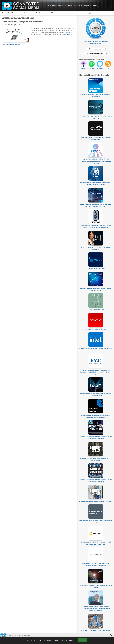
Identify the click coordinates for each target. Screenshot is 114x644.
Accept (83, 640)
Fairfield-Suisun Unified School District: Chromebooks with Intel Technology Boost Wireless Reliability (96, 609)
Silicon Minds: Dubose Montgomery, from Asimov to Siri (22, 22)
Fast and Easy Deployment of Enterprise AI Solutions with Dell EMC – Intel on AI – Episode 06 (96, 372)
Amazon (100, 68)
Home (3, 13)
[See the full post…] (65, 35)
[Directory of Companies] (96, 49)
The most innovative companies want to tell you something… (74, 5)
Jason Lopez (19, 25)
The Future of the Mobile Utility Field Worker (96, 630)
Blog (53, 13)
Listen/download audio (12, 45)
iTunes (83, 68)
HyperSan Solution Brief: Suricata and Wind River (96, 501)
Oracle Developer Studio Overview (96, 329)
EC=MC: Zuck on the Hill (96, 310)
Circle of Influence (39, 13)
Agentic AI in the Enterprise (96, 269)
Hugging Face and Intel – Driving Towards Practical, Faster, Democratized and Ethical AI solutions (96, 161)
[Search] (102, 13)
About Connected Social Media (18, 13)
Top (111, 635)
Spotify (92, 68)
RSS (108, 68)
